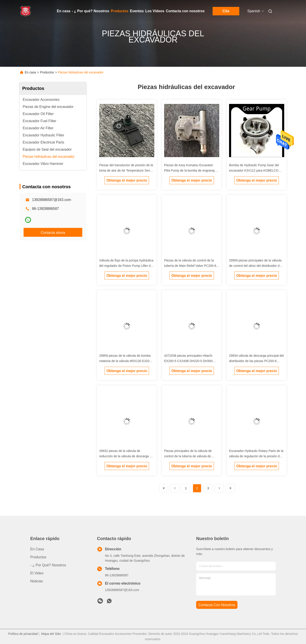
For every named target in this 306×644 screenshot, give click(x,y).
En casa (64, 11)
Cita (226, 11)
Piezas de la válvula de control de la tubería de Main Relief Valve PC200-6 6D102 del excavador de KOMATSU (190, 266)
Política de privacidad (23, 634)
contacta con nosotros (217, 605)
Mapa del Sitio (51, 634)
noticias (37, 581)
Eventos (137, 11)
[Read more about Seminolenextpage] (164, 488)
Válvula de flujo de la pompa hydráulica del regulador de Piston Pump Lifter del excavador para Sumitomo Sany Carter (126, 266)
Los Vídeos (155, 11)
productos (38, 557)
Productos (120, 11)
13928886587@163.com (52, 200)
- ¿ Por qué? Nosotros (91, 11)
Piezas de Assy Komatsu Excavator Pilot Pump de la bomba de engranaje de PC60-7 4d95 (190, 170)
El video (37, 573)
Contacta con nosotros (185, 11)
